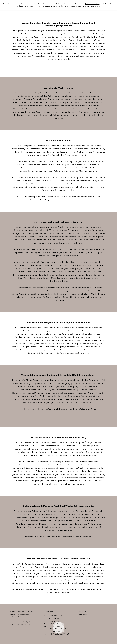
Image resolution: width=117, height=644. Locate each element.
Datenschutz (83, 614)
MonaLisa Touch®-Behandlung (77, 537)
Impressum (82, 612)
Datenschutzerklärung (93, 4)
